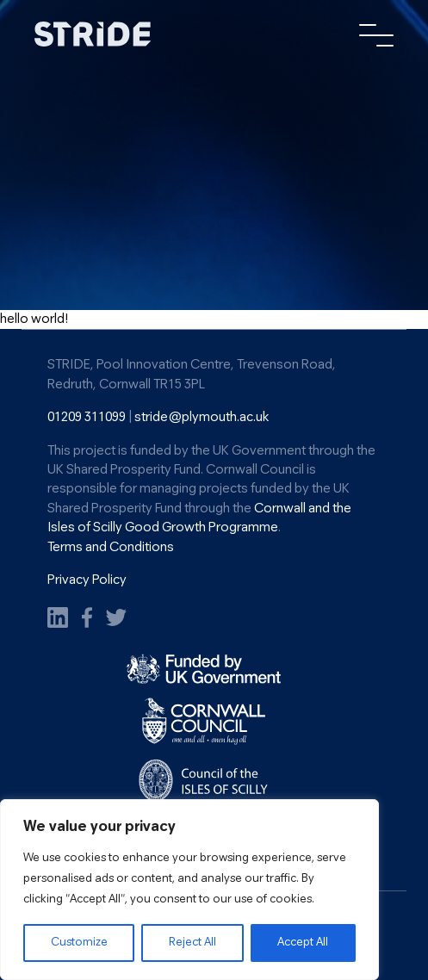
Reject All (192, 943)
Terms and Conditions (111, 548)
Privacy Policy (87, 580)
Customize (79, 943)
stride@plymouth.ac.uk (202, 418)
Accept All (303, 943)
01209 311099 (87, 418)
